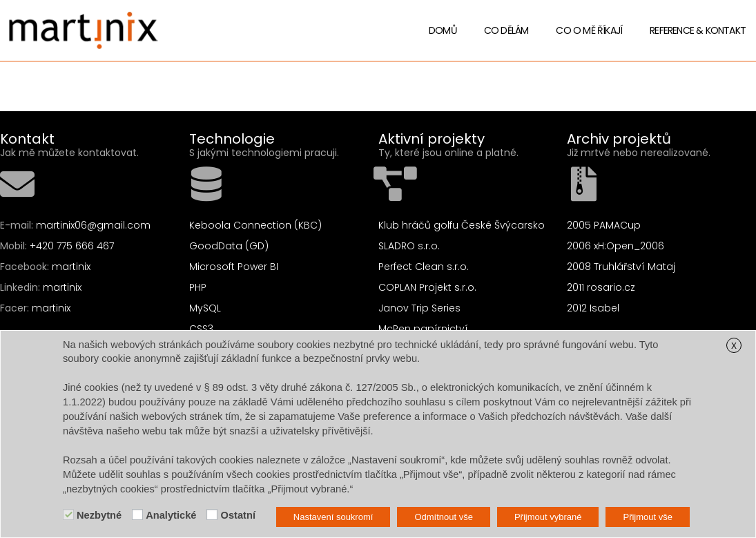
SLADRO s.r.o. (409, 246)
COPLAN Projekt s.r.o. (427, 287)
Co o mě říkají (589, 30)
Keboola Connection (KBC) (255, 225)
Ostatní (238, 515)
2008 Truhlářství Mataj (621, 267)
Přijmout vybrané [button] (548, 517)
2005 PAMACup (604, 225)
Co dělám (506, 30)
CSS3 (201, 329)
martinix (71, 267)
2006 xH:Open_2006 (616, 246)
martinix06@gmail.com (93, 225)
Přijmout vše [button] (648, 517)
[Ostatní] (212, 515)
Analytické (171, 515)
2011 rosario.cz (601, 287)
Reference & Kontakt (698, 30)
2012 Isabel (593, 308)
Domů (443, 30)
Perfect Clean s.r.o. (424, 267)
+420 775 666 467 (72, 246)
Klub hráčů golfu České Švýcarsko (462, 225)
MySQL (205, 308)
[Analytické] (137, 515)
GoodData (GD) (229, 246)
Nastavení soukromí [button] (333, 517)
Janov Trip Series (419, 308)
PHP (198, 287)
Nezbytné (99, 515)
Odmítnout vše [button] (444, 517)
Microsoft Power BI (234, 267)
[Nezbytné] (68, 515)
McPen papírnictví (423, 329)
